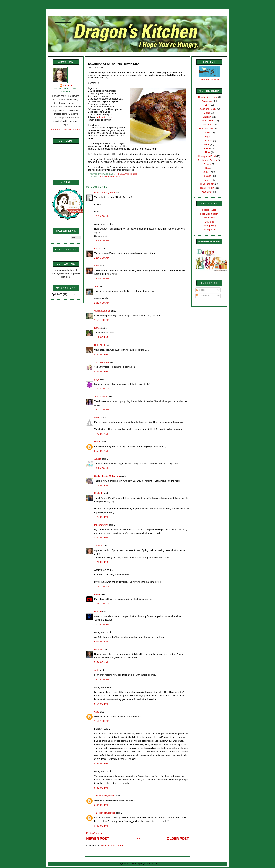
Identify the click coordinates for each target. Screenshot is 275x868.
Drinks (207, 133)
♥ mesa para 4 (101, 362)
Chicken (207, 117)
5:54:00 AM (101, 662)
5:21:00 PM (101, 354)
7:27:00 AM (101, 434)
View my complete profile (66, 130)
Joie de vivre (100, 397)
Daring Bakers (207, 121)
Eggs (208, 136)
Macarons (207, 140)
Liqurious (209, 222)
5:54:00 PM (101, 704)
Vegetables (207, 192)
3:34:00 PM (101, 805)
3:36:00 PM (101, 826)
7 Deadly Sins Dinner (207, 97)
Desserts (206, 125)
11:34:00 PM (102, 586)
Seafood (207, 176)
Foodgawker (209, 218)
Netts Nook (100, 345)
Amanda (98, 417)
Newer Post (98, 839)
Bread (207, 113)
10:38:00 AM (102, 303)
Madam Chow (101, 525)
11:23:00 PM (102, 389)
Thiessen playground (105, 796)
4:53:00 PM (101, 538)
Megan (98, 442)
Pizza (208, 152)
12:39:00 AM (102, 241)
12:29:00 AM (102, 679)
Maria (97, 594)
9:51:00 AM (101, 451)
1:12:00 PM (101, 337)
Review (207, 164)
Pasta (207, 148)
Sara (97, 266)
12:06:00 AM (102, 624)
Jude (97, 670)
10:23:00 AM (102, 468)
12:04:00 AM (102, 410)
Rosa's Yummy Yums (105, 192)
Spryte (97, 328)
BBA (207, 105)
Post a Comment (95, 833)
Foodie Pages (209, 210)
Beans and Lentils (207, 109)
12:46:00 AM (102, 278)
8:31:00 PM (101, 788)
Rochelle (99, 493)
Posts (200, 290)
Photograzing (209, 226)
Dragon (68, 85)
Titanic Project (207, 188)
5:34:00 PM (101, 371)
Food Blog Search (209, 214)
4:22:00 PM (101, 517)
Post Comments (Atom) (112, 846)
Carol (97, 712)
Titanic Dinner (207, 184)
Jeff (96, 286)
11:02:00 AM (102, 721)
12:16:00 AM (102, 216)
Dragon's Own (107, 176)
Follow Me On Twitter (209, 79)
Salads (207, 172)
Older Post (178, 839)
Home (63, 19)
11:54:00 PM (102, 604)
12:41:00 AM (102, 258)
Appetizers (207, 101)
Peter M (98, 649)
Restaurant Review (208, 160)
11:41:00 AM (102, 320)
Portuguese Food (207, 156)
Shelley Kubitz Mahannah (107, 476)
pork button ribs (104, 117)
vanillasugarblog (102, 311)
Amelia (98, 459)
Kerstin (98, 248)
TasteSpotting (209, 230)
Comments (203, 296)
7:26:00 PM (101, 562)
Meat (118, 176)
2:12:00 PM (101, 485)
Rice (207, 168)
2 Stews (98, 546)
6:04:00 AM (101, 642)
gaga (97, 379)
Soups (207, 180)
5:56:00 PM (101, 763)
